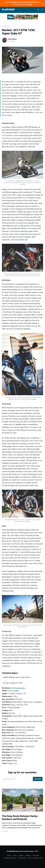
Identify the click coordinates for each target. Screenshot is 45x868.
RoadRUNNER (8, 10)
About (15, 855)
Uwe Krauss (12, 39)
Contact (9, 855)
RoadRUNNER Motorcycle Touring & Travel (20, 851)
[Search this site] (38, 10)
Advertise (28, 855)
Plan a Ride (36, 855)
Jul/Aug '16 (5, 26)
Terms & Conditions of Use (35, 858)
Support (21, 855)
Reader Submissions (10, 858)
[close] (43, 3)
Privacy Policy (22, 858)
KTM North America (18, 688)
